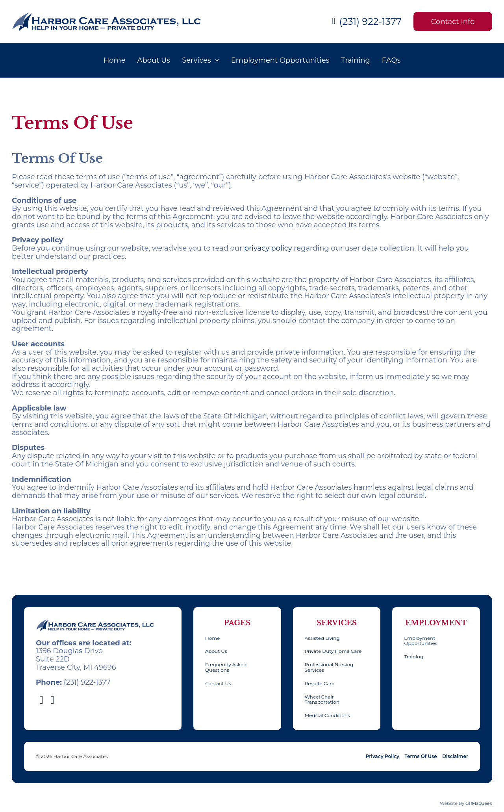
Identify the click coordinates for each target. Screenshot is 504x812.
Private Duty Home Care (333, 651)
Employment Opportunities (280, 60)
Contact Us (218, 684)
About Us (154, 60)
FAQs (391, 60)
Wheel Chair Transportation (322, 700)
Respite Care (320, 684)
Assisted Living (322, 638)
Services (196, 60)
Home (115, 60)
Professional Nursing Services (329, 667)
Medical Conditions (327, 715)
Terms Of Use (421, 756)
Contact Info (453, 22)
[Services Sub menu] (217, 60)
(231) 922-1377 (371, 22)
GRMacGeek (479, 803)
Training (356, 60)
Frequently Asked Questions (226, 667)
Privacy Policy (383, 756)
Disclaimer (455, 756)
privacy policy (268, 248)
